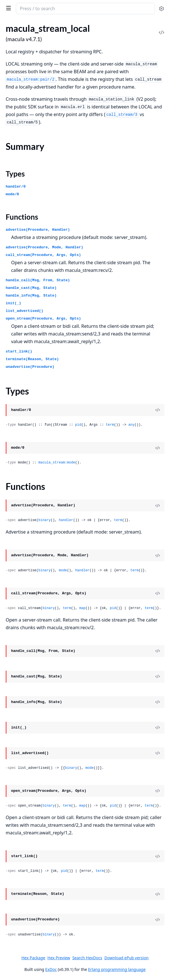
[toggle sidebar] (8, 8)
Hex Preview (59, 958)
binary (44, 520)
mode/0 (12, 194)
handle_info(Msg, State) (31, 296)
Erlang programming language (117, 969)
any (131, 425)
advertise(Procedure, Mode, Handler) (44, 247)
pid (78, 425)
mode (63, 570)
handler (66, 520)
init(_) (13, 303)
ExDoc (51, 969)
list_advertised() (25, 311)
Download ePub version (127, 958)
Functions (22, 217)
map (82, 608)
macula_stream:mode (57, 463)
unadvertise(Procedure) (30, 367)
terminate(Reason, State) (32, 359)
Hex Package (33, 958)
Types (15, 174)
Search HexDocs (87, 958)
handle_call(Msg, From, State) (38, 280)
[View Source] (158, 410)
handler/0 (16, 187)
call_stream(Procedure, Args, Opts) (43, 255)
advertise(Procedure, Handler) (38, 230)
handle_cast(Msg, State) (31, 288)
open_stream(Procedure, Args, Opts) (43, 319)
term (110, 425)
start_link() (19, 352)
